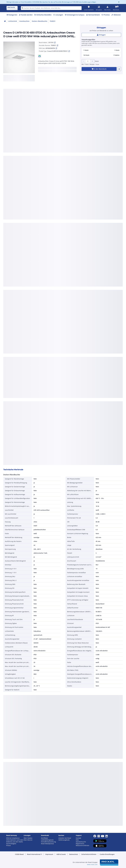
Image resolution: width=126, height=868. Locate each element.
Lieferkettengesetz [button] (47, 840)
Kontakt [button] (78, 838)
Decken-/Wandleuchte (40, 21)
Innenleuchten (24, 21)
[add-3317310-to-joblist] (119, 69)
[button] (40, 56)
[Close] (118, 2)
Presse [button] (8, 845)
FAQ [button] (77, 840)
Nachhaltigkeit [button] (11, 844)
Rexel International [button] (34, 854)
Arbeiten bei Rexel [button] (65, 838)
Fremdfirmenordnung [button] (48, 842)
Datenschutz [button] (74, 854)
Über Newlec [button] (28, 838)
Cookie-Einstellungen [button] (107, 854)
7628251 (53, 21)
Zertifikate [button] (44, 838)
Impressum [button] (49, 854)
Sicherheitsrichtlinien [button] (89, 854)
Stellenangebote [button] (64, 840)
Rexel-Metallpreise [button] (47, 844)
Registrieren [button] (80, 844)
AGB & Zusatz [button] (61, 854)
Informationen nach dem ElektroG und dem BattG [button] (15, 841)
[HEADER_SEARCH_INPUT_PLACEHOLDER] (51, 8)
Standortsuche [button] (81, 842)
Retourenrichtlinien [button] (83, 845)
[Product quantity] (88, 61)
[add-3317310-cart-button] (99, 69)
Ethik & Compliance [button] (13, 838)
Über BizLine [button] (28, 840)
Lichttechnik (13, 21)
